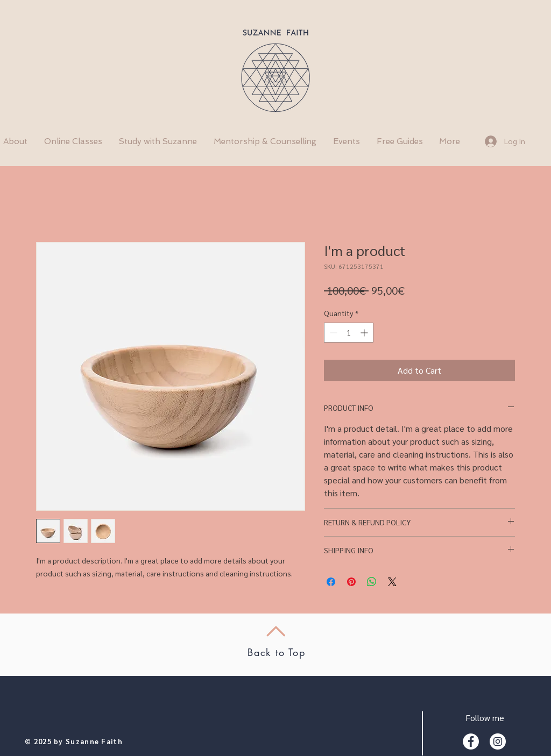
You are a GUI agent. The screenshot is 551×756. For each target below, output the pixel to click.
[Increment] (365, 333)
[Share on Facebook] (331, 582)
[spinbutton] (349, 333)
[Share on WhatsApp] (372, 582)
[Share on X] (392, 582)
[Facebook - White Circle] (471, 741)
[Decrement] (332, 333)
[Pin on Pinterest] (351, 582)
